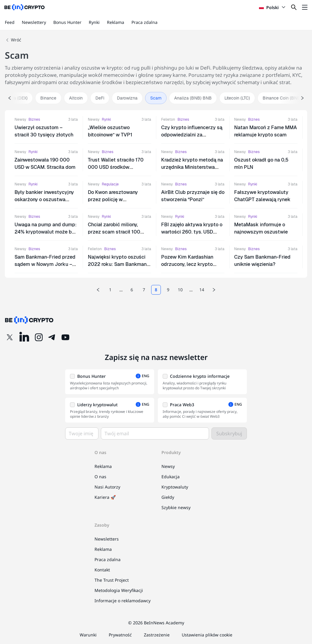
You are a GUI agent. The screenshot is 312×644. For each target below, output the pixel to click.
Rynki (94, 22)
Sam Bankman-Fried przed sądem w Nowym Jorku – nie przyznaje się (45, 264)
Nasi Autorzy (107, 487)
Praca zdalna (144, 22)
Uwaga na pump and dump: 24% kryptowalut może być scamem (46, 232)
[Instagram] (39, 337)
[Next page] (214, 290)
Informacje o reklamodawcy (123, 601)
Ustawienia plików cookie (207, 635)
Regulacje (110, 184)
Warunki (88, 635)
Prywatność (120, 635)
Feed (10, 22)
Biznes (34, 119)
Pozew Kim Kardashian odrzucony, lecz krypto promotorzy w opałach (187, 264)
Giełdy (168, 497)
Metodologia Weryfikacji (119, 590)
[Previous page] (98, 290)
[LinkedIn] (24, 337)
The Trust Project (112, 580)
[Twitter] (10, 337)
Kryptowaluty (175, 487)
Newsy (20, 119)
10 (180, 290)
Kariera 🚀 (105, 497)
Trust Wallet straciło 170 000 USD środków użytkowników (116, 167)
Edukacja (171, 477)
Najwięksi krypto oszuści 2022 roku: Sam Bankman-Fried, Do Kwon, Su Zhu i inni (119, 264)
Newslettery (34, 22)
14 (202, 290)
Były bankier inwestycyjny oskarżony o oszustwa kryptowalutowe (44, 199)
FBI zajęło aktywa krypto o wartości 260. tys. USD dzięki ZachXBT (192, 232)
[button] (110, 382)
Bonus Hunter (67, 22)
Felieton (168, 119)
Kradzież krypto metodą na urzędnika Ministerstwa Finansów (192, 167)
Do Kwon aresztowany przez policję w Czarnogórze (113, 199)
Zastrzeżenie (157, 635)
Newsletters (107, 539)
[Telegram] (52, 337)
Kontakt (102, 570)
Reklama (116, 22)
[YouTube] (65, 337)
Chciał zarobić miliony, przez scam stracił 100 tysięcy (114, 232)
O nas (100, 477)
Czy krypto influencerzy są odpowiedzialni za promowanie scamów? (192, 135)
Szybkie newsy (176, 507)
